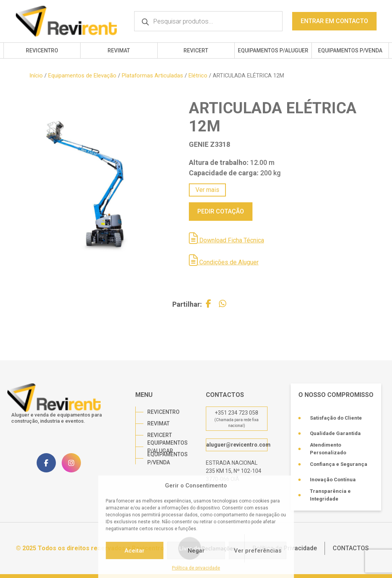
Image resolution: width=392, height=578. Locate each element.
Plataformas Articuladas (152, 76)
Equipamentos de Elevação (82, 76)
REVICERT (196, 50)
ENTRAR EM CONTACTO (334, 21)
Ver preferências (258, 551)
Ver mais (207, 190)
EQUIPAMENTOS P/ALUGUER (273, 50)
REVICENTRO (42, 50)
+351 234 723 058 (236, 413)
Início (36, 76)
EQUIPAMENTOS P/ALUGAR (167, 447)
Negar (196, 551)
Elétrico (198, 76)
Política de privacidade (196, 568)
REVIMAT (119, 50)
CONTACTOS (351, 548)
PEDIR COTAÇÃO (221, 211)
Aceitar (135, 551)
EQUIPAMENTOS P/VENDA (350, 50)
